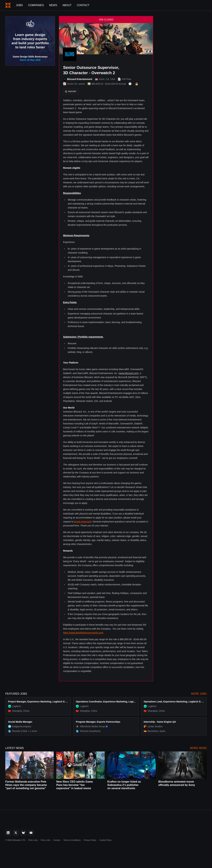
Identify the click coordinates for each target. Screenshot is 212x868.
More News (198, 748)
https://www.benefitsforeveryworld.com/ (83, 633)
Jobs (19, 5)
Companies (36, 5)
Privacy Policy (90, 840)
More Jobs (199, 694)
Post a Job (45, 840)
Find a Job (33, 840)
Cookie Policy (105, 840)
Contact (83, 5)
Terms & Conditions (72, 840)
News (53, 5)
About (67, 5)
